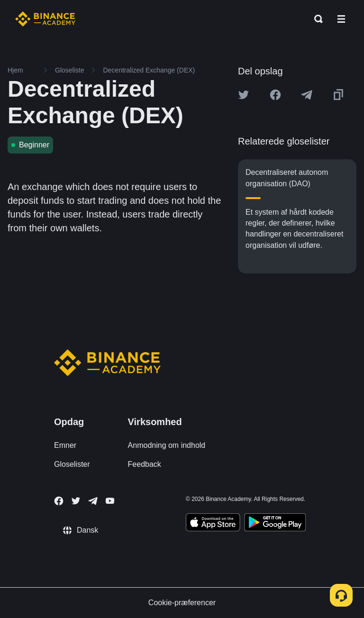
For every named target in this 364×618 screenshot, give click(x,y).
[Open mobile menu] (341, 19)
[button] (341, 19)
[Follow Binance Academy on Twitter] (76, 501)
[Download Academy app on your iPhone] (213, 524)
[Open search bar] (316, 19)
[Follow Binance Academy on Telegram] (93, 501)
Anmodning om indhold (167, 445)
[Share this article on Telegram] (307, 95)
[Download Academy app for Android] (275, 524)
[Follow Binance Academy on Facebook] (59, 501)
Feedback (145, 464)
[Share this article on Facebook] (275, 95)
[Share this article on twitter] (244, 95)
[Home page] (45, 19)
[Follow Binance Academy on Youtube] (110, 501)
